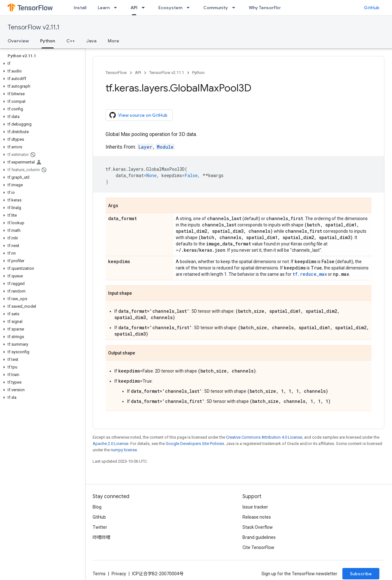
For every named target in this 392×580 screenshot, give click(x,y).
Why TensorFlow (266, 8)
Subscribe (361, 574)
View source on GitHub (138, 115)
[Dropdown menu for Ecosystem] (190, 8)
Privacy (119, 574)
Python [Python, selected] (48, 41)
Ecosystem (170, 8)
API (138, 73)
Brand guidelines (259, 537)
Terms (99, 574)
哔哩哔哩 (101, 537)
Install (80, 8)
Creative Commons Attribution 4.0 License (264, 437)
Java (91, 41)
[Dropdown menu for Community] (236, 8)
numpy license (124, 450)
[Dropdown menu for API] (145, 8)
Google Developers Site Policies (195, 444)
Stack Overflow (258, 527)
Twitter (100, 527)
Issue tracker (255, 507)
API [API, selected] (134, 8)
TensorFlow (116, 73)
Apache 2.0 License (110, 444)
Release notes (257, 517)
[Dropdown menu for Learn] (117, 8)
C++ (71, 41)
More (113, 41)
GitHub (372, 8)
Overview (18, 41)
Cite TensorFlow (258, 547)
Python (198, 73)
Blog (97, 507)
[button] (41, 64)
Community (216, 8)
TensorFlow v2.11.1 (34, 27)
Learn (104, 8)
